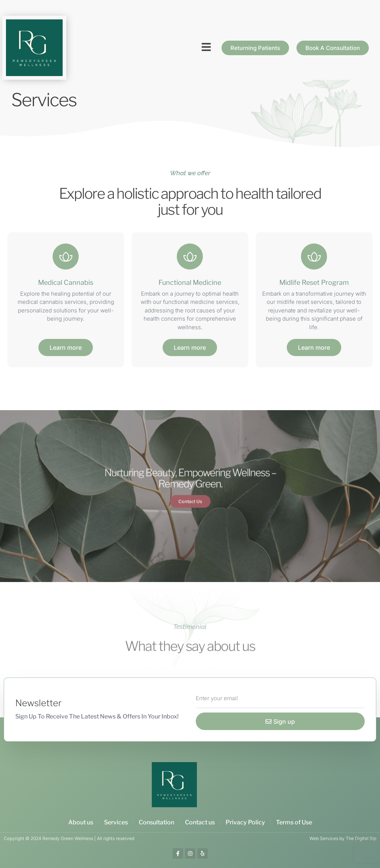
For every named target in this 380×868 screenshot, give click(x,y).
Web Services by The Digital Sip (343, 838)
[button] (206, 47)
